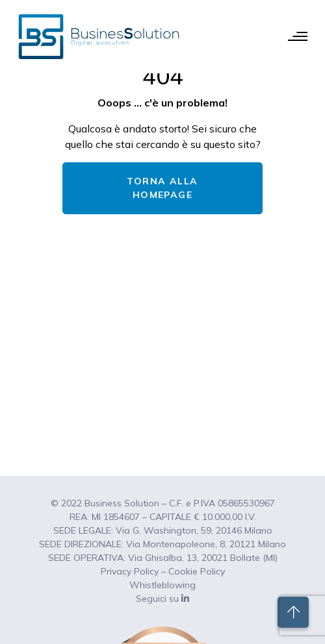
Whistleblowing (162, 585)
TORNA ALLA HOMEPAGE (162, 188)
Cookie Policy (197, 571)
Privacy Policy (130, 571)
